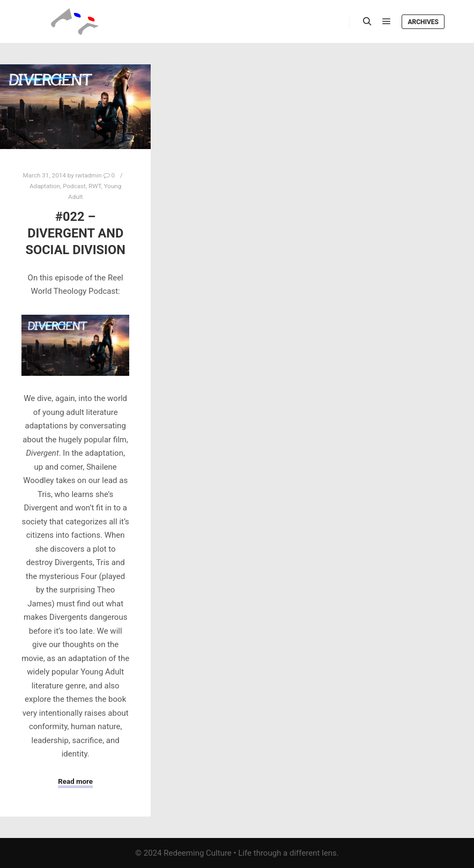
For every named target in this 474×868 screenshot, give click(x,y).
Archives (423, 22)
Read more (75, 781)
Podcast (74, 186)
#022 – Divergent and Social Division (75, 233)
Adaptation (45, 186)
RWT (95, 186)
